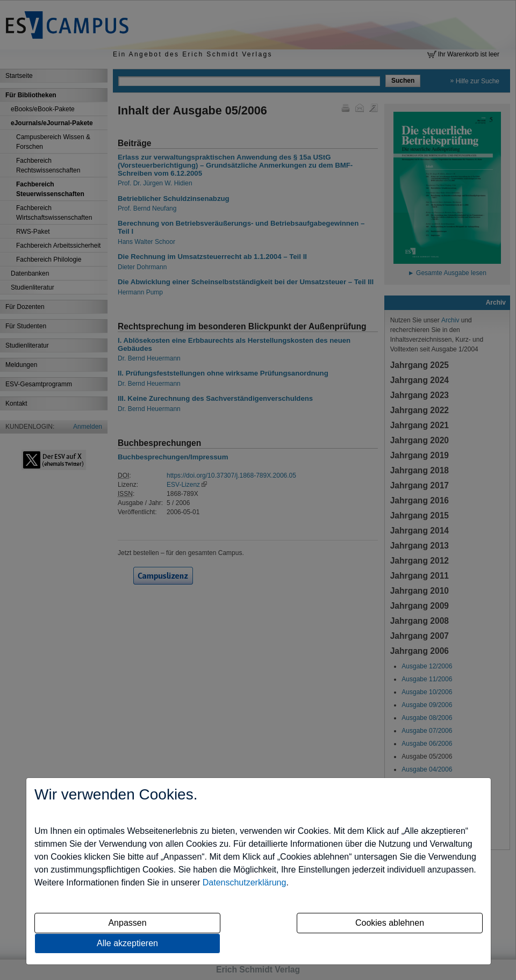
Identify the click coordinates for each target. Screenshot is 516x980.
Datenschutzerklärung (245, 882)
